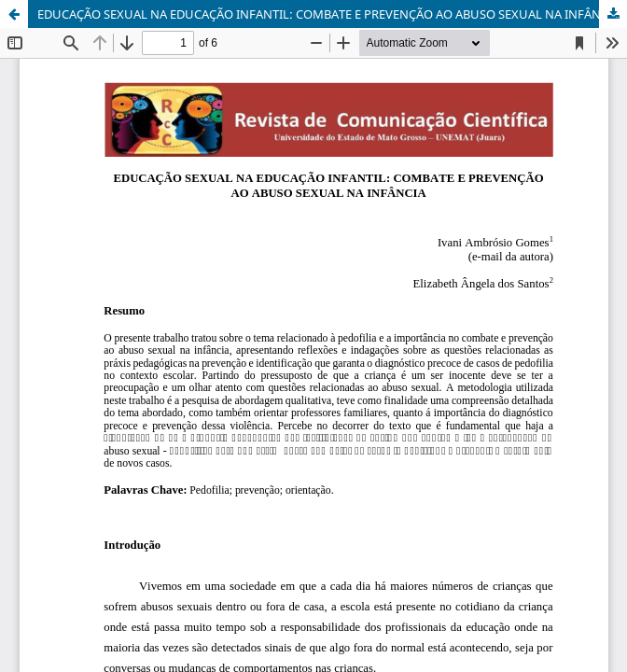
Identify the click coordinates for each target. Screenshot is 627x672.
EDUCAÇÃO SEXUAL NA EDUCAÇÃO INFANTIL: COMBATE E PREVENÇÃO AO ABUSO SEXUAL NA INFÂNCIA (328, 14)
